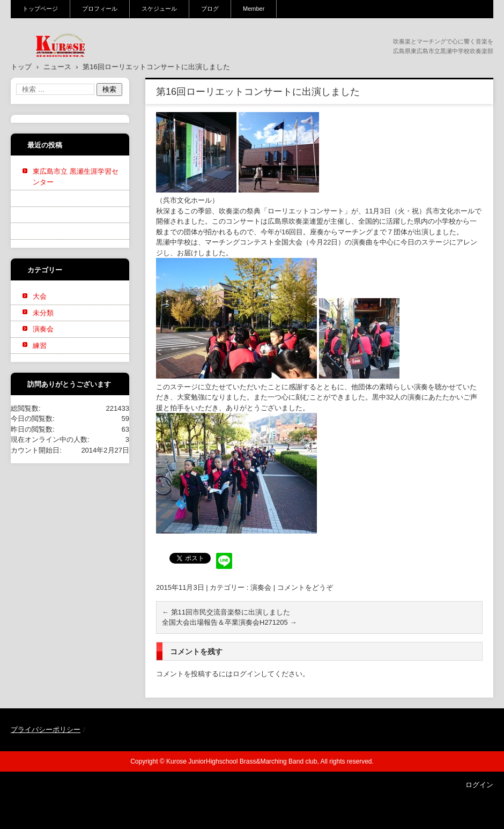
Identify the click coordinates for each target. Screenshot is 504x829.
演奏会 (261, 587)
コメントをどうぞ (305, 587)
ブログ (210, 9)
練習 (40, 346)
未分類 (43, 313)
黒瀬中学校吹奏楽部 (54, 64)
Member (254, 9)
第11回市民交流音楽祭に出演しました (226, 612)
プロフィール (100, 9)
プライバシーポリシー (46, 730)
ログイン (247, 674)
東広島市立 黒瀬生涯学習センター (76, 177)
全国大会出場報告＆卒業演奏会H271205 (229, 622)
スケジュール (159, 9)
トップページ (40, 9)
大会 (40, 296)
